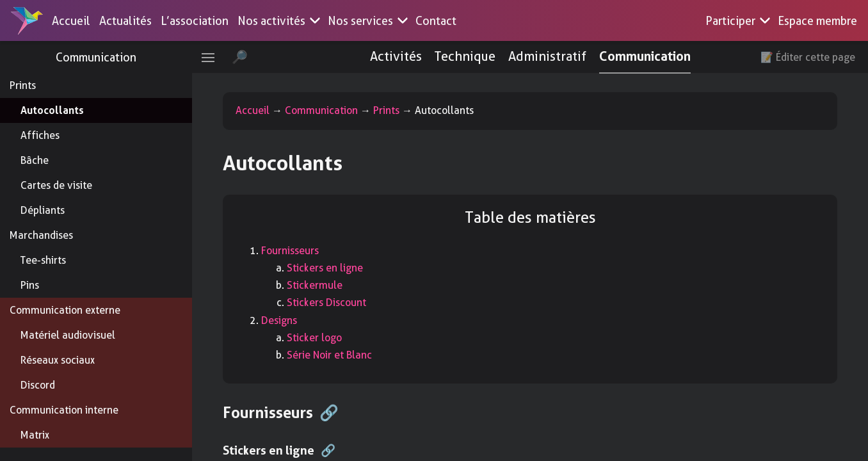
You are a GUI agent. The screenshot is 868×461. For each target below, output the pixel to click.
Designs (279, 320)
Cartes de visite (56, 185)
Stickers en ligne (325, 268)
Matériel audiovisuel (68, 335)
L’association (195, 21)
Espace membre (817, 21)
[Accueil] (27, 20)
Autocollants (52, 110)
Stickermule (315, 285)
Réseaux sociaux (58, 360)
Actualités (125, 21)
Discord (38, 385)
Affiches (40, 135)
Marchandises (41, 235)
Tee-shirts (43, 260)
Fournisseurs (290, 251)
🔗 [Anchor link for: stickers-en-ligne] (328, 450)
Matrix (35, 435)
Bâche (35, 160)
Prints (23, 85)
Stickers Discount (326, 303)
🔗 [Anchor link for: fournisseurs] (329, 413)
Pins (30, 285)
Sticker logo (314, 338)
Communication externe (65, 310)
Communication (96, 57)
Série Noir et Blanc (329, 355)
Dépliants (43, 210)
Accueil (71, 21)
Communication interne (64, 410)
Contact (436, 21)
